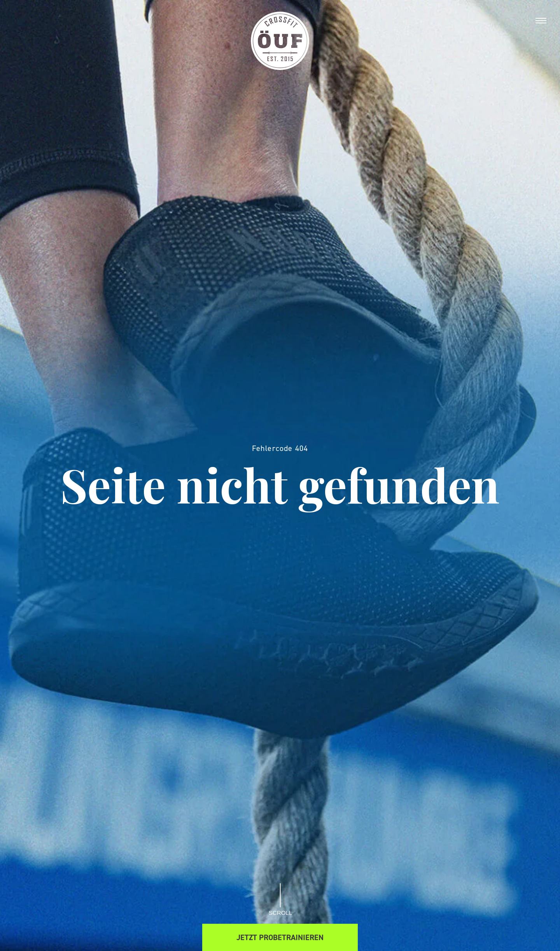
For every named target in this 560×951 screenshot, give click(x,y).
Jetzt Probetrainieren (280, 937)
